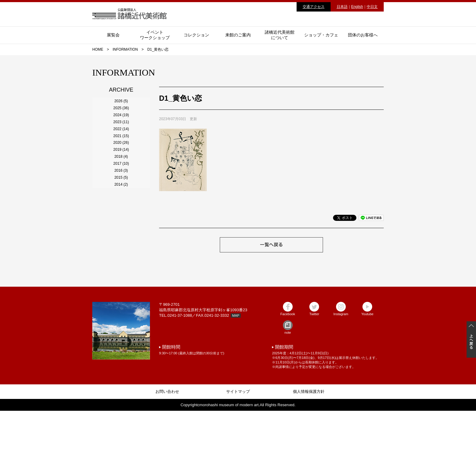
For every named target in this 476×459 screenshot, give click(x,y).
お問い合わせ (167, 440)
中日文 (372, 7)
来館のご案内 (238, 35)
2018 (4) (121, 237)
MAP (236, 364)
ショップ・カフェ (321, 35)
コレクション (196, 35)
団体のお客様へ (363, 35)
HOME (98, 49)
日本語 (342, 7)
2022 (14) (121, 171)
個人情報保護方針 (309, 440)
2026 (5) (121, 106)
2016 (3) (121, 270)
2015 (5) (121, 286)
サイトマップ (238, 440)
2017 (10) (121, 253)
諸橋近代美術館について (280, 35)
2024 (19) (121, 139)
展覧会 (113, 35)
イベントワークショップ (155, 35)
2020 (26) (121, 204)
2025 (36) (121, 122)
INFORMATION (125, 49)
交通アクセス (314, 7)
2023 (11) (121, 155)
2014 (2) (121, 302)
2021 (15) (121, 188)
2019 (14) (121, 221)
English (357, 7)
